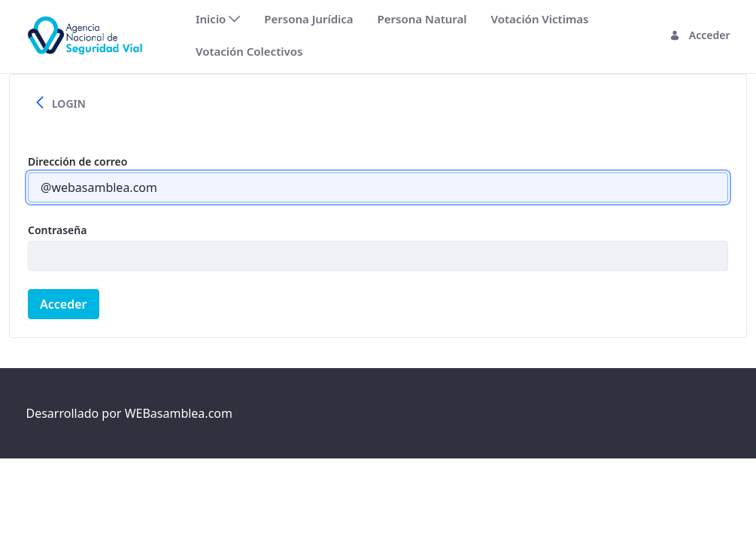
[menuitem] (218, 19)
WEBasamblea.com (179, 413)
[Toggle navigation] (170, 35)
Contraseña (57, 230)
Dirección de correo (77, 161)
